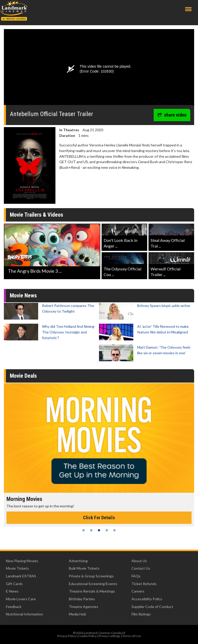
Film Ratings (141, 614)
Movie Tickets (17, 568)
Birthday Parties (82, 599)
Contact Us (141, 568)
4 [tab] (107, 530)
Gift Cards (14, 584)
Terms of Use (132, 636)
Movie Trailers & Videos (36, 215)
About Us (139, 561)
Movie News (23, 295)
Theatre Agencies (84, 607)
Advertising (78, 561)
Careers (138, 591)
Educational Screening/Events (93, 584)
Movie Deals (23, 376)
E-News (12, 591)
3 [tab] (99, 530)
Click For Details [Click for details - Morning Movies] (99, 518)
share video (172, 115)
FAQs (136, 576)
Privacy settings (110, 636)
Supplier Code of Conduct (152, 607)
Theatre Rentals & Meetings (92, 591)
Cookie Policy (87, 636)
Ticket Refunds (144, 584)
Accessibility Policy (147, 599)
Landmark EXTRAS (21, 576)
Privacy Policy (67, 636)
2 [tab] (91, 530)
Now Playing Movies (22, 561)
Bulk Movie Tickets (84, 568)
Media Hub (77, 614)
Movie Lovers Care (21, 599)
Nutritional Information (24, 614)
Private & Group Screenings (91, 576)
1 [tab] (84, 530)
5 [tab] (114, 530)
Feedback (14, 607)
